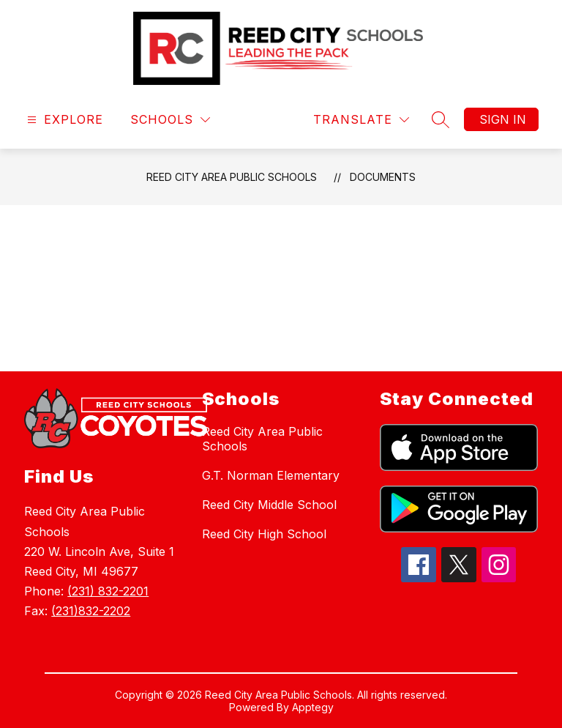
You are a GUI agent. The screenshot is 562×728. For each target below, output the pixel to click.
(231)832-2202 (91, 611)
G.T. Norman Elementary (271, 475)
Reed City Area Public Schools (232, 177)
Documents (383, 177)
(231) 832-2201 (108, 591)
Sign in (503, 119)
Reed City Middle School (269, 505)
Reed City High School (264, 534)
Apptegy (313, 707)
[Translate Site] (361, 120)
